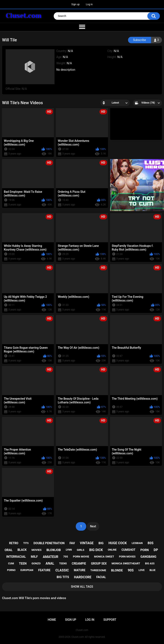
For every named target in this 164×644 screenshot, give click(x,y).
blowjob (54, 550)
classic (62, 570)
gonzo (36, 563)
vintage (87, 543)
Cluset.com (78, 637)
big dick (96, 550)
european (27, 570)
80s (150, 543)
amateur (51, 557)
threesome (98, 570)
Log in (89, 4)
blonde (117, 570)
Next (93, 526)
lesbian (137, 543)
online (112, 550)
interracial (16, 557)
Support (110, 620)
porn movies (127, 557)
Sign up (76, 4)
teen (23, 564)
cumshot (129, 550)
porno (11, 570)
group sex (99, 564)
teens (63, 564)
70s (66, 557)
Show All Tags (82, 587)
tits (26, 543)
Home (52, 620)
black (22, 550)
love (142, 570)
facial (101, 577)
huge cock (118, 543)
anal (50, 563)
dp (156, 550)
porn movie (81, 557)
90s (131, 570)
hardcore (83, 577)
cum (11, 563)
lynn (69, 550)
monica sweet (104, 557)
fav (72, 543)
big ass (150, 564)
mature (80, 570)
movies (37, 550)
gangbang (148, 557)
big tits (63, 577)
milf (34, 557)
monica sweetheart (126, 563)
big (101, 543)
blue (152, 570)
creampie (79, 564)
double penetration (49, 543)
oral (9, 550)
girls (81, 550)
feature (44, 570)
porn (144, 550)
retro (14, 543)
